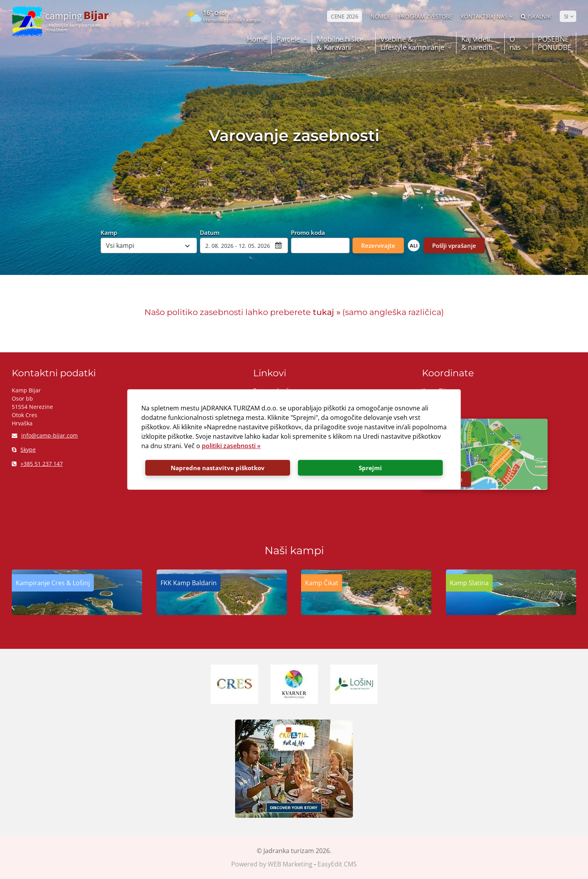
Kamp (109, 232)
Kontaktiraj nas (484, 16)
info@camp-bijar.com (45, 435)
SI (566, 16)
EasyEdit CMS (337, 864)
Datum (210, 232)
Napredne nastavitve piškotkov (218, 468)
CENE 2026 (344, 16)
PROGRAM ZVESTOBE (425, 16)
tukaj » (327, 312)
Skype (24, 450)
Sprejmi (370, 468)
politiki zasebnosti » (231, 446)
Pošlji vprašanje (454, 245)
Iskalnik (536, 16)
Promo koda (308, 232)
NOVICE (380, 16)
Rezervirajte (378, 245)
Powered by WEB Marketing (272, 864)
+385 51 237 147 (37, 464)
